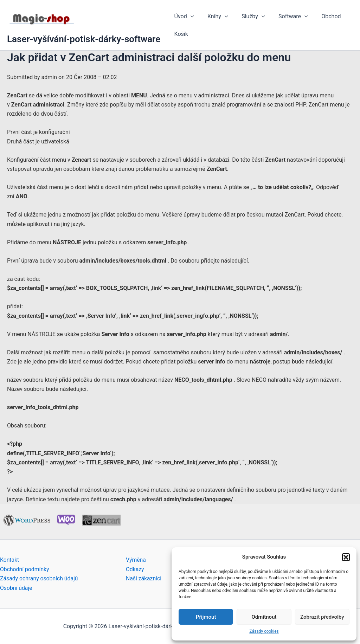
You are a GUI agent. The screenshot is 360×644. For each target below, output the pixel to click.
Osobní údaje (16, 588)
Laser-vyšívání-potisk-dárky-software (84, 39)
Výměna (136, 560)
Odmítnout (264, 617)
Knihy (214, 17)
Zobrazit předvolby (322, 617)
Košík (180, 34)
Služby (247, 17)
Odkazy (135, 569)
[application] (189, 17)
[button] (346, 557)
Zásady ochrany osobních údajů (40, 578)
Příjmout (206, 617)
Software (285, 17)
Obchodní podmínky (25, 569)
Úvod (183, 17)
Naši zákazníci (144, 578)
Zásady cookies (264, 631)
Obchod (320, 16)
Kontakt (10, 560)
